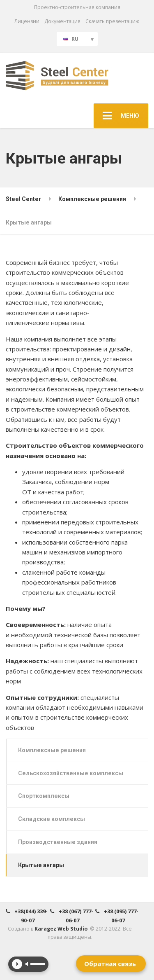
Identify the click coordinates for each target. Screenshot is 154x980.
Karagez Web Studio (61, 929)
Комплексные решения (52, 750)
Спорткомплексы (44, 796)
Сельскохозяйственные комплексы (71, 773)
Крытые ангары (41, 865)
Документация (62, 21)
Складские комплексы (52, 819)
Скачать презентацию (113, 21)
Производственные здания (58, 842)
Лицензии (27, 21)
